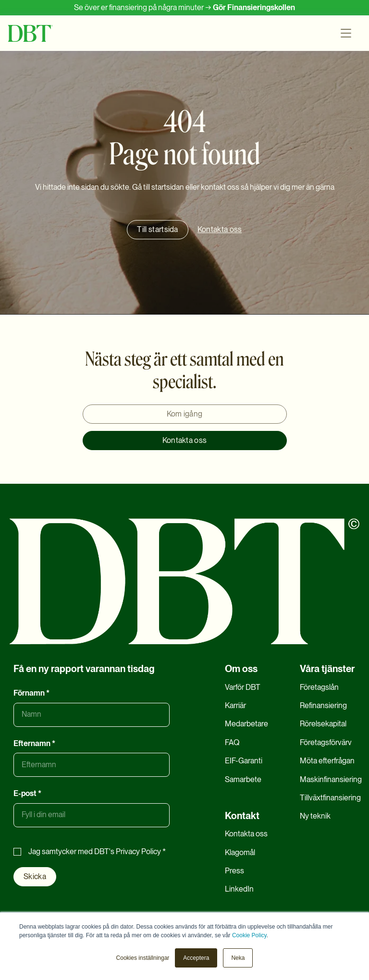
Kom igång (185, 414)
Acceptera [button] (196, 958)
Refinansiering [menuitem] (323, 705)
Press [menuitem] (234, 871)
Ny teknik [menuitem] (315, 816)
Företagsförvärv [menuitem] (326, 742)
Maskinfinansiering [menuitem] (331, 779)
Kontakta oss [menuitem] (246, 834)
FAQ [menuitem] (232, 742)
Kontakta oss (185, 440)
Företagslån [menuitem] (319, 687)
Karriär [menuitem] (235, 705)
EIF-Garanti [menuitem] (244, 761)
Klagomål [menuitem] (240, 852)
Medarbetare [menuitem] (246, 724)
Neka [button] (238, 958)
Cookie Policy (249, 935)
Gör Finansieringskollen (254, 7)
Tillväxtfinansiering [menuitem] (330, 798)
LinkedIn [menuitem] (239, 889)
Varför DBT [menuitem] (243, 687)
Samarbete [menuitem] (243, 779)
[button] (348, 33)
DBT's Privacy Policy (128, 851)
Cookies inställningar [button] (143, 958)
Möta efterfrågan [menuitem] (327, 761)
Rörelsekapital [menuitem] (323, 724)
